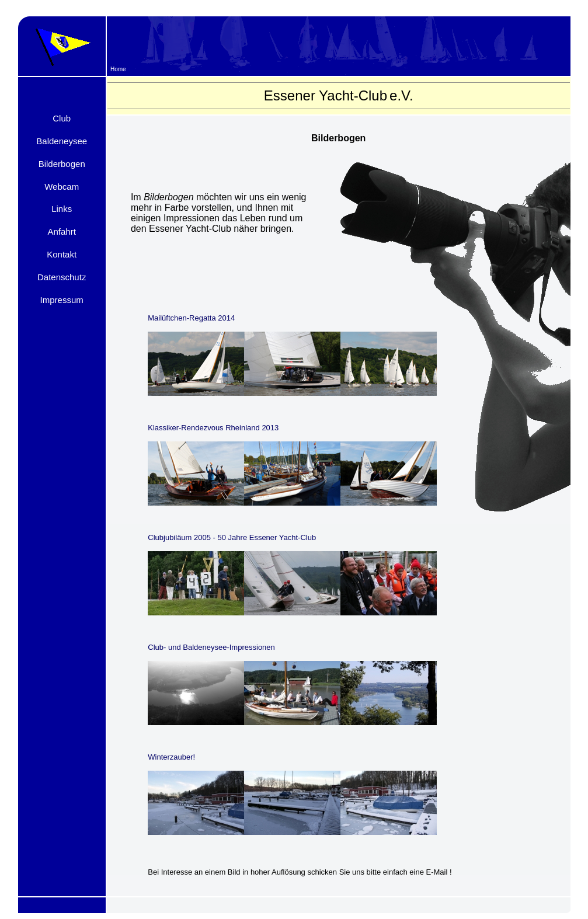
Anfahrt (62, 232)
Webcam (62, 187)
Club (62, 118)
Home (118, 69)
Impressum (62, 300)
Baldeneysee (62, 141)
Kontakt (62, 254)
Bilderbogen (62, 164)
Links (62, 209)
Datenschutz (62, 277)
